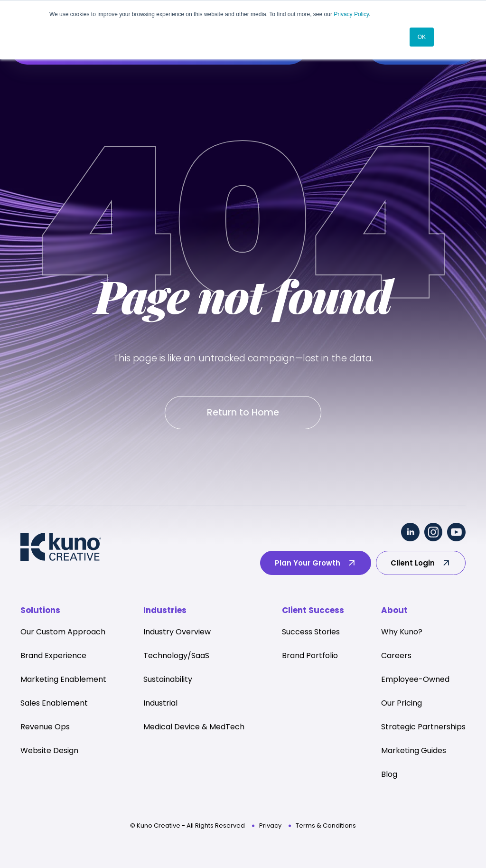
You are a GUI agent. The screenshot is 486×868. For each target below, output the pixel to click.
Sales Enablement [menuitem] (54, 704)
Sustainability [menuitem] (168, 680)
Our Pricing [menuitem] (402, 704)
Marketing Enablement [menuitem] (63, 680)
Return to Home (243, 413)
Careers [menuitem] (396, 656)
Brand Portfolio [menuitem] (310, 656)
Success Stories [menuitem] (311, 633)
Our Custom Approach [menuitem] (63, 633)
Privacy (270, 826)
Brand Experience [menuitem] (53, 656)
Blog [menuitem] (389, 775)
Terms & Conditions (326, 826)
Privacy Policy (351, 14)
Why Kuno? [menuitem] (402, 633)
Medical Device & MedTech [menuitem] (194, 728)
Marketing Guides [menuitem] (414, 751)
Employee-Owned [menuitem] (415, 680)
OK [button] (422, 37)
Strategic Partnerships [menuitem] (423, 728)
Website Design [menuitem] (49, 751)
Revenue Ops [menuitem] (45, 728)
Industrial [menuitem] (160, 704)
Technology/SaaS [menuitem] (176, 656)
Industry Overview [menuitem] (177, 633)
